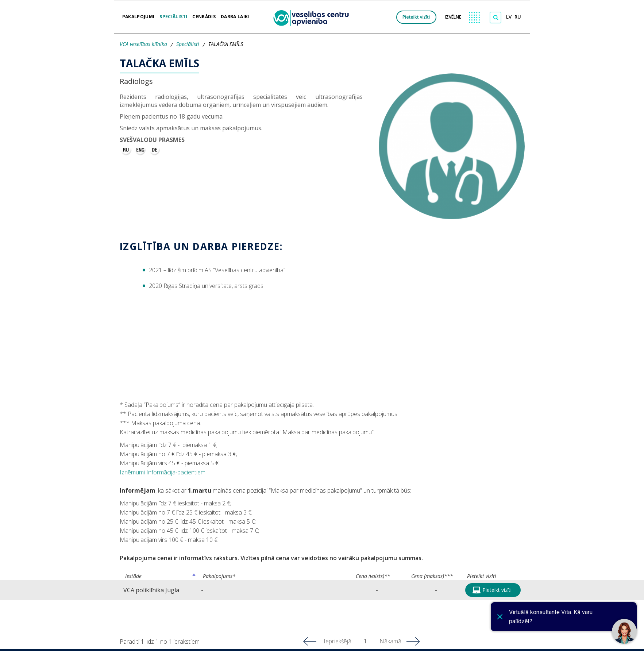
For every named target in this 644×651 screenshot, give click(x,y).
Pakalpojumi (138, 14)
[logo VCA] (313, 17)
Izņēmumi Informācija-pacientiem (163, 472)
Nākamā (390, 641)
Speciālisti (173, 14)
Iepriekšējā (338, 641)
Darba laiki (235, 14)
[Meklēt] (495, 18)
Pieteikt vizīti (416, 17)
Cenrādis (204, 14)
